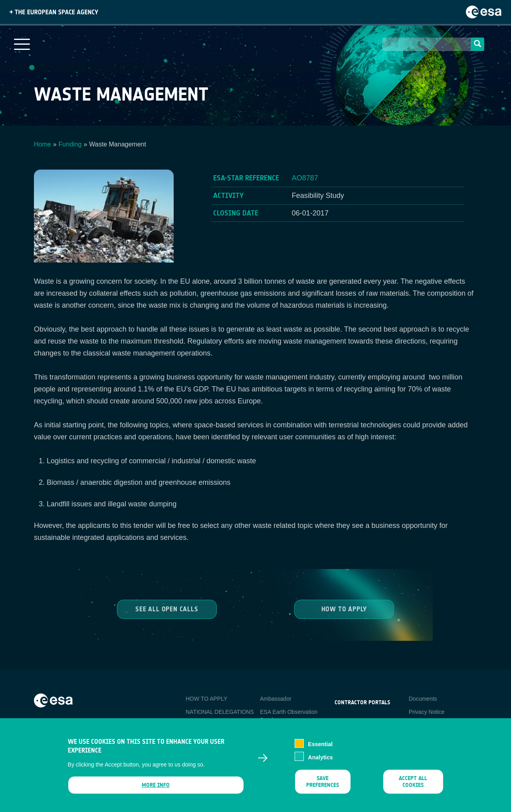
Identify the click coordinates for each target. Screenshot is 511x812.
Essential (320, 749)
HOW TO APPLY (206, 699)
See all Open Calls (167, 609)
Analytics (321, 763)
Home (43, 144)
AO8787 (305, 178)
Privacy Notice (427, 712)
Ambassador (276, 699)
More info (156, 790)
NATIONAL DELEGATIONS (220, 712)
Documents (423, 699)
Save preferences (323, 787)
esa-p (342, 721)
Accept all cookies (413, 787)
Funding (70, 144)
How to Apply (344, 609)
